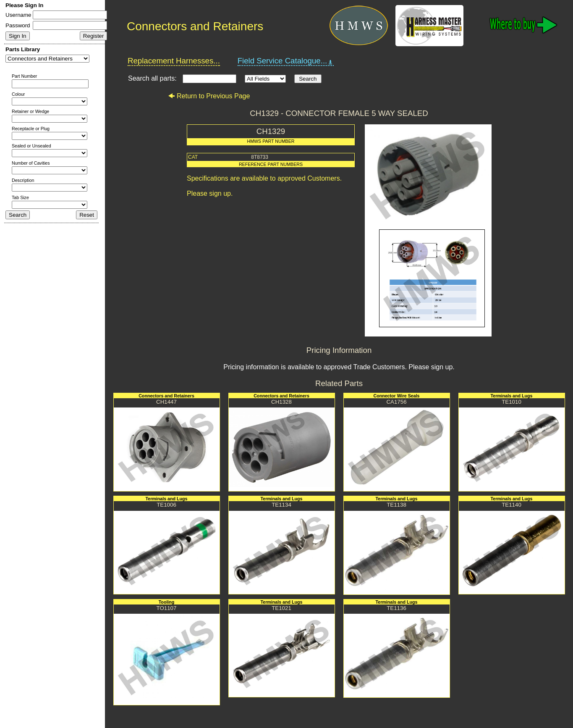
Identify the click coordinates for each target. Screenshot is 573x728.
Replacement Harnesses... (174, 61)
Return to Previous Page (209, 96)
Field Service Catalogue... (286, 61)
